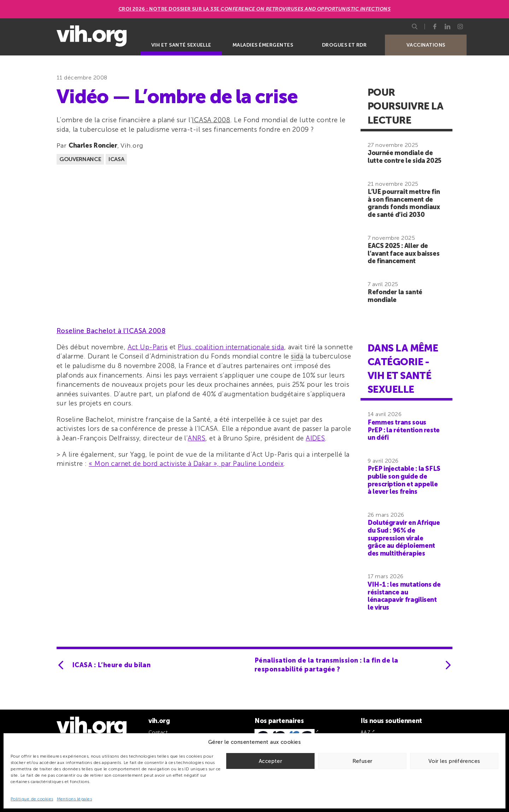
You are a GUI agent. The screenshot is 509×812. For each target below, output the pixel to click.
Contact (158, 732)
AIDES (315, 438)
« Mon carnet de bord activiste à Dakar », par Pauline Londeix (186, 464)
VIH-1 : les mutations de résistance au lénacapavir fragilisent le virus (404, 596)
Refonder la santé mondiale (395, 296)
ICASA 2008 (211, 120)
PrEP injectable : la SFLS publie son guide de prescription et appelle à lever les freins (404, 480)
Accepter (270, 761)
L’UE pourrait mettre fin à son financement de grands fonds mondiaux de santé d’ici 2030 (404, 203)
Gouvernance (80, 159)
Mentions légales (75, 799)
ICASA (116, 159)
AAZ (365, 732)
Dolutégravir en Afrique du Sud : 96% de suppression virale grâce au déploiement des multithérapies (404, 538)
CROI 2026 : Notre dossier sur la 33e (255, 9)
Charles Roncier (93, 146)
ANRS (197, 438)
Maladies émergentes (263, 45)
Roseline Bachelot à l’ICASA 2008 (111, 331)
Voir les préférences (454, 761)
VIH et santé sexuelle (181, 45)
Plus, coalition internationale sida (231, 347)
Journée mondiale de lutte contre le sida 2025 (405, 157)
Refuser (362, 761)
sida (297, 356)
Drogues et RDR (344, 45)
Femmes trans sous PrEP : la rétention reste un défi (404, 430)
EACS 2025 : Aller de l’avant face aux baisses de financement (403, 253)
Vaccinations (426, 45)
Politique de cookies (32, 799)
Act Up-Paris (148, 347)
